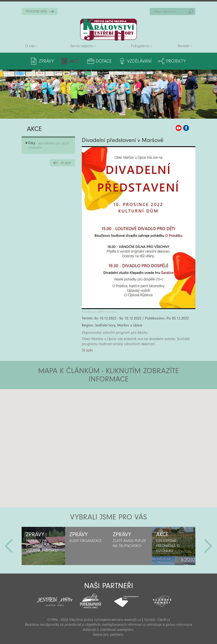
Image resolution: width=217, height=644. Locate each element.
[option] (43, 546)
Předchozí (9, 546)
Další (208, 546)
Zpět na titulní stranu (108, 30)
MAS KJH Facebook (186, 128)
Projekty (176, 61)
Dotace (104, 61)
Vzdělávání (139, 61)
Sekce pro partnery (108, 635)
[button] (120, 415)
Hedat (191, 11)
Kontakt (184, 46)
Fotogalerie (140, 46)
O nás (30, 46)
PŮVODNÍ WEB (36, 11)
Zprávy (46, 61)
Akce (74, 61)
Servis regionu (82, 46)
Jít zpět (66, 163)
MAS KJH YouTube (179, 128)
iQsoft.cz (163, 620)
